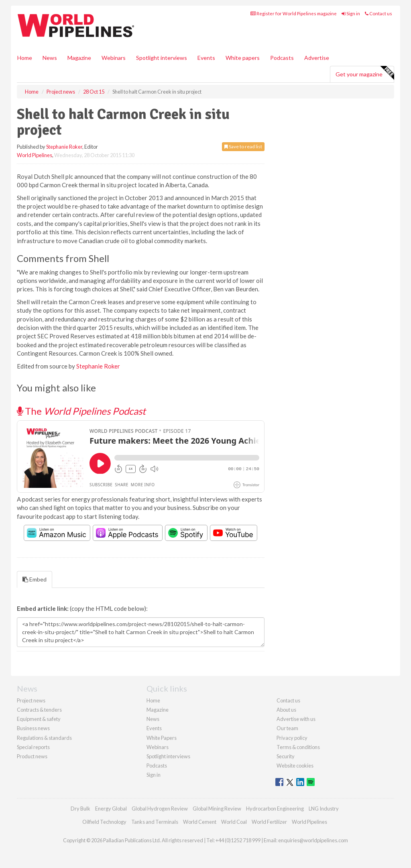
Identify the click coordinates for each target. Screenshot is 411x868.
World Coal (234, 822)
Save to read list (243, 146)
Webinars (114, 58)
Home (25, 58)
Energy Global (111, 809)
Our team (287, 728)
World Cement (200, 822)
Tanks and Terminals (155, 822)
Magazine (79, 58)
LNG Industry (324, 809)
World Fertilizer (269, 822)
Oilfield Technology (104, 822)
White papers (243, 58)
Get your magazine (365, 73)
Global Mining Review (217, 809)
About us (286, 710)
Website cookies (295, 766)
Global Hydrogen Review (160, 809)
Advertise (317, 58)
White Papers (162, 738)
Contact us (378, 13)
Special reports (33, 747)
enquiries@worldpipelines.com (313, 840)
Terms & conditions (298, 747)
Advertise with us (296, 719)
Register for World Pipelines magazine (294, 13)
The (81, 411)
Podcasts (282, 58)
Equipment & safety (39, 719)
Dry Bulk (80, 809)
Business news (33, 728)
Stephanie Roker (64, 147)
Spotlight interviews (162, 58)
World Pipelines (35, 155)
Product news (32, 756)
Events (206, 58)
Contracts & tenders (39, 710)
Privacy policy (292, 738)
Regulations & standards (44, 738)
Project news (31, 700)
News (153, 719)
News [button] (50, 58)
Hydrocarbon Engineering (275, 809)
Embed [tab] (35, 579)
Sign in (351, 13)
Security (286, 756)
